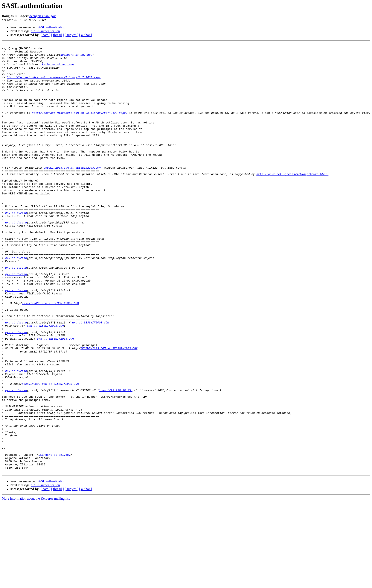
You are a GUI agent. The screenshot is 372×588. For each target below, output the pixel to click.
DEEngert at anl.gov (55, 537)
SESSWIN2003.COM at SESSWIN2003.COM (109, 409)
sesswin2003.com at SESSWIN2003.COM (72, 193)
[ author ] (86, 35)
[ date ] (45, 35)
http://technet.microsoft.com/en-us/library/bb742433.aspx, (80, 127)
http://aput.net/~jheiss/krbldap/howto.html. (292, 200)
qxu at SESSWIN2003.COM (91, 379)
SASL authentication (51, 27)
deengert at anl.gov (43, 16)
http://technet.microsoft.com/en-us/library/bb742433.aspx (54, 84)
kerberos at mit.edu (58, 69)
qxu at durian (16, 247)
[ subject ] (72, 35)
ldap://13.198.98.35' (116, 460)
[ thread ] (57, 35)
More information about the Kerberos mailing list (36, 584)
